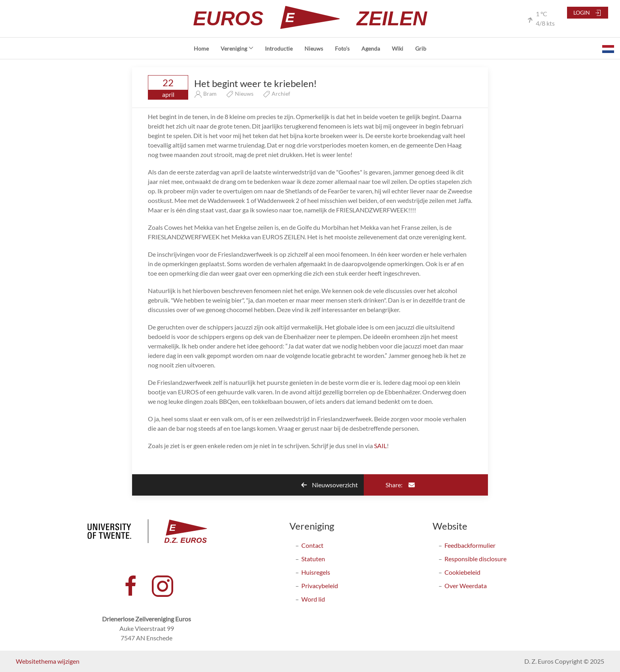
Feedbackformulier (470, 545)
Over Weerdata (466, 586)
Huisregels (316, 572)
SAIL (380, 446)
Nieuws (314, 48)
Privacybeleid (320, 586)
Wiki (398, 48)
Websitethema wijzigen (48, 661)
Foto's (342, 48)
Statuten (313, 559)
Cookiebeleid (462, 572)
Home (201, 48)
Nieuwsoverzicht (330, 485)
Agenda (371, 48)
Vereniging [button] (237, 48)
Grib (421, 48)
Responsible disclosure (475, 559)
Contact (312, 545)
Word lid (313, 599)
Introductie (279, 48)
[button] (608, 48)
